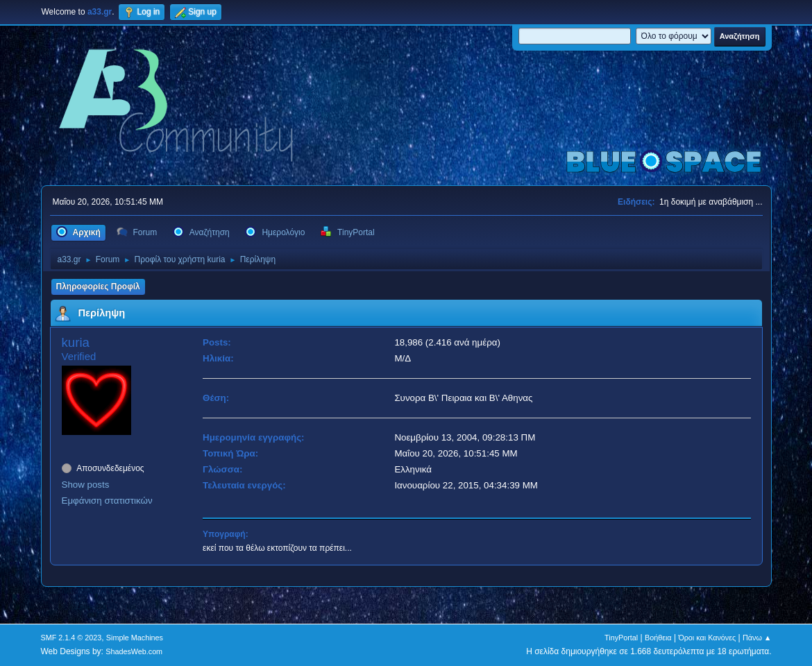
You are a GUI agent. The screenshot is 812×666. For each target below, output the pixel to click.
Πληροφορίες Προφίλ (98, 287)
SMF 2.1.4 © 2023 (71, 638)
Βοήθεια (658, 638)
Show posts (86, 485)
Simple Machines (135, 638)
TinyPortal (621, 638)
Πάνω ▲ (757, 638)
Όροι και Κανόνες (707, 638)
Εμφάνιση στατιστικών (107, 501)
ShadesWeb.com (134, 651)
